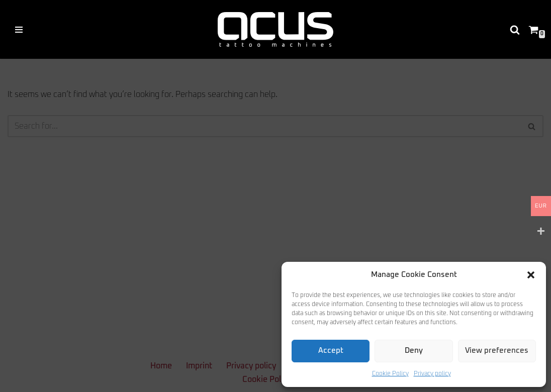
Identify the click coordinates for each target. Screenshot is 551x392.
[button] (531, 275)
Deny (414, 351)
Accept (331, 351)
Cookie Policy (390, 374)
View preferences (497, 351)
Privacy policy (432, 374)
